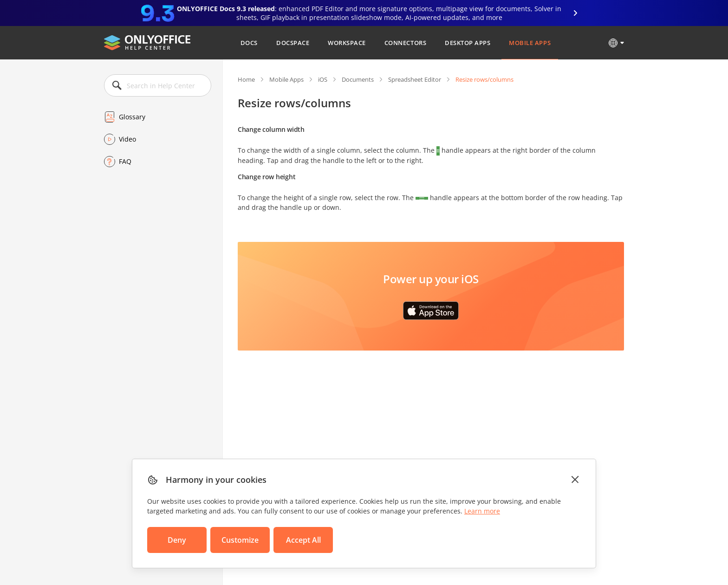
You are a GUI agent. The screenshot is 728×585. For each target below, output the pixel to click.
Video (127, 139)
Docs (249, 43)
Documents (358, 79)
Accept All (303, 540)
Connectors (405, 43)
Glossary (132, 117)
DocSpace (293, 43)
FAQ (125, 161)
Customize (240, 540)
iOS (323, 79)
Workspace (347, 43)
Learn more (482, 511)
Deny (177, 540)
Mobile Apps (530, 43)
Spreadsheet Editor (415, 79)
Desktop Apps (468, 43)
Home (246, 79)
